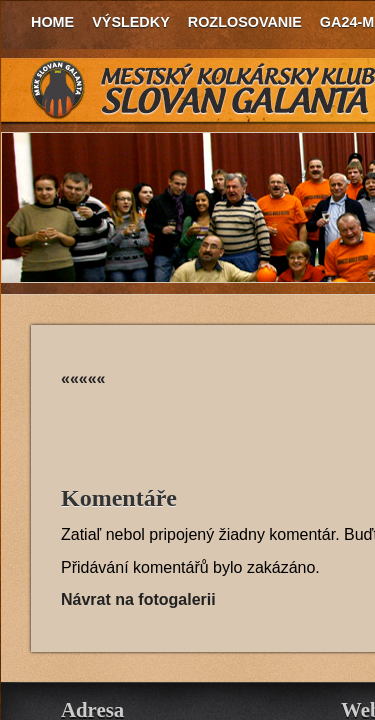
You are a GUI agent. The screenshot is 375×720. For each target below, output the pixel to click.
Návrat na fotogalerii (138, 599)
